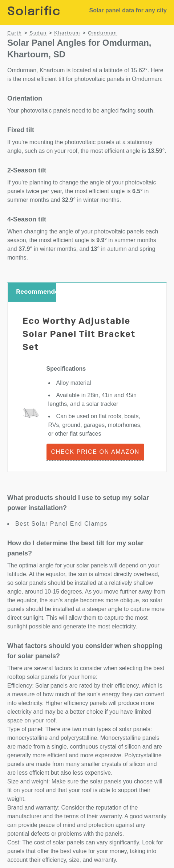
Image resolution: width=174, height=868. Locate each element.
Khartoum (67, 33)
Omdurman (103, 33)
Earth (15, 33)
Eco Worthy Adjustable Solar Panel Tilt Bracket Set (79, 334)
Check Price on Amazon (95, 452)
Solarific (34, 12)
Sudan (38, 33)
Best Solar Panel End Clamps (61, 524)
